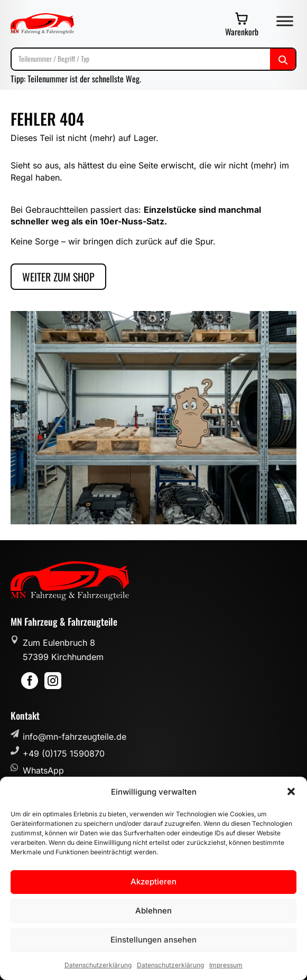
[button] (291, 791)
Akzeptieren (153, 882)
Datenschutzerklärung (98, 965)
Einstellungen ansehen (153, 940)
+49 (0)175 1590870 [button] (64, 753)
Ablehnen (153, 911)
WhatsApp (43, 770)
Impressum (226, 965)
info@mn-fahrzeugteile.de (75, 737)
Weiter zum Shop (58, 277)
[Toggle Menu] (285, 21)
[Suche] (153, 59)
